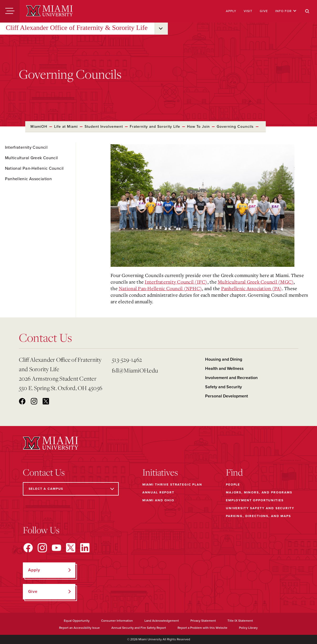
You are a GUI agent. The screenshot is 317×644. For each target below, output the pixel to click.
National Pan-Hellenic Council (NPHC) (160, 288)
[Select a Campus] (71, 489)
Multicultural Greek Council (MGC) (256, 282)
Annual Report (158, 492)
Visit (248, 11)
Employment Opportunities (255, 500)
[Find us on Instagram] (42, 548)
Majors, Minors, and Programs (259, 492)
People (233, 485)
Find (234, 472)
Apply (231, 11)
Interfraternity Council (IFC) (176, 282)
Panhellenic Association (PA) (252, 288)
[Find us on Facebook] (28, 548)
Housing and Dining (224, 359)
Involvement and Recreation (231, 378)
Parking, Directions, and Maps (258, 516)
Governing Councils (235, 127)
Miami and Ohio (158, 500)
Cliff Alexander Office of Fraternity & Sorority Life (77, 28)
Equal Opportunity (77, 621)
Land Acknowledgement (162, 621)
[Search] (307, 11)
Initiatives (160, 472)
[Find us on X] (71, 548)
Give (264, 11)
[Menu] (10, 11)
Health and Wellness (224, 369)
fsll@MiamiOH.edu (135, 370)
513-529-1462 (127, 360)
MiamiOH (39, 127)
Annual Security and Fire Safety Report (139, 628)
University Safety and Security (260, 508)
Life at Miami (66, 127)
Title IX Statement (240, 621)
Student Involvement (104, 127)
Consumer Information (117, 621)
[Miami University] (49, 11)
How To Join (198, 127)
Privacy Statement (203, 621)
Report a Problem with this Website (202, 628)
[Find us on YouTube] (56, 548)
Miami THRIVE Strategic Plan (172, 485)
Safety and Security (224, 387)
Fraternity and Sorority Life (155, 127)
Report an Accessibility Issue (79, 628)
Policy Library (248, 628)
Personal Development (227, 396)
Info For (286, 11)
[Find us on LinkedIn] (85, 548)
